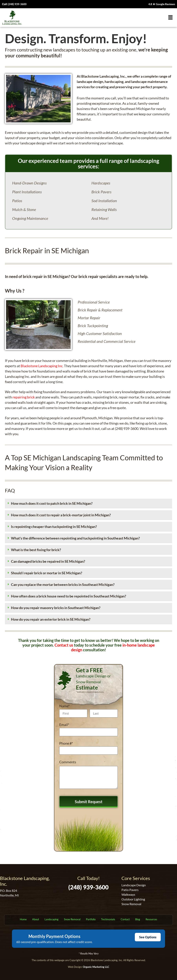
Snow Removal (131, 904)
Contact (125, 919)
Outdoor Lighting (133, 899)
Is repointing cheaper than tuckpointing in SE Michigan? (54, 527)
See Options (148, 937)
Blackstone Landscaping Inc (42, 366)
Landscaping (52, 919)
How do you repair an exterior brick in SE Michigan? (51, 619)
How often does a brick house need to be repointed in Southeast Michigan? (69, 596)
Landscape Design (134, 885)
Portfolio (91, 919)
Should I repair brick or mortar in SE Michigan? (47, 573)
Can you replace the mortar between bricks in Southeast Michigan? (63, 585)
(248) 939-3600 (17, 4)
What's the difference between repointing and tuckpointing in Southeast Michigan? (75, 538)
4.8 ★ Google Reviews (162, 4)
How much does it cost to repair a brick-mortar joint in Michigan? (61, 515)
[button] (171, 18)
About (36, 919)
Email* (64, 725)
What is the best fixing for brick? (36, 550)
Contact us (64, 645)
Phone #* (66, 743)
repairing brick (24, 397)
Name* (64, 706)
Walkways (128, 894)
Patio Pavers (130, 890)
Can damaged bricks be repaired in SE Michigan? (48, 561)
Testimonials (108, 919)
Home (23, 919)
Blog (138, 919)
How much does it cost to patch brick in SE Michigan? (52, 503)
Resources (151, 919)
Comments (68, 762)
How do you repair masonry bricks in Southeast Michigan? (56, 608)
